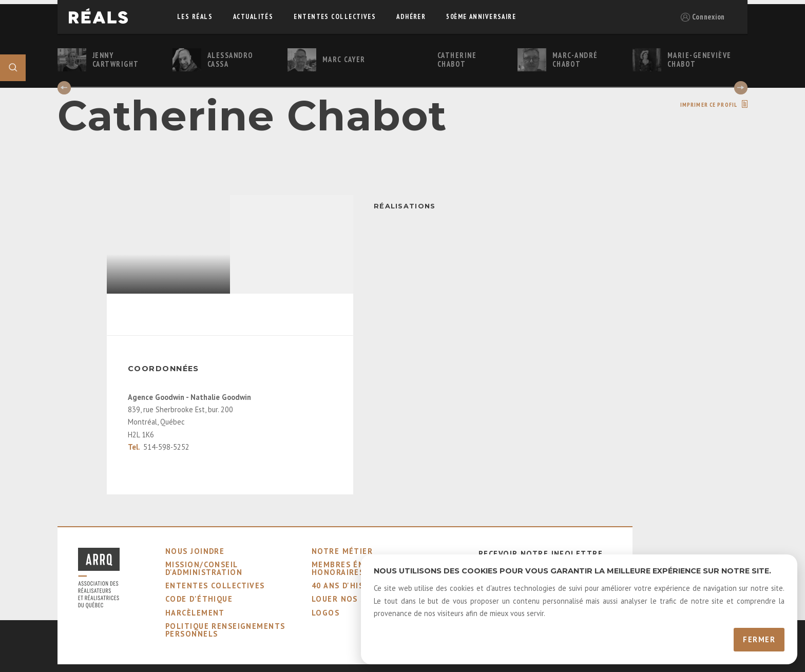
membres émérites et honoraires (359, 568)
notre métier (342, 551)
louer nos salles (351, 599)
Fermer (759, 639)
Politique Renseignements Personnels (225, 630)
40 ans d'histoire (350, 585)
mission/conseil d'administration (204, 568)
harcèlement (195, 613)
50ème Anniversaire (481, 17)
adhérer (411, 17)
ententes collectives (335, 17)
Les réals (195, 17)
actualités (253, 17)
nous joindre (195, 551)
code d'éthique (199, 599)
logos (325, 613)
